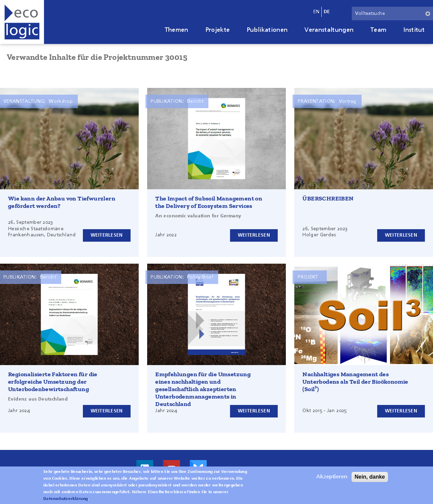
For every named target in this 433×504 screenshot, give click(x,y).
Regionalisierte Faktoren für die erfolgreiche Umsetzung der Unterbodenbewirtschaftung (53, 382)
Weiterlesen (107, 235)
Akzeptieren (332, 477)
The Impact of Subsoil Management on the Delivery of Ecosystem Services (209, 202)
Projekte (218, 30)
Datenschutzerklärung (65, 499)
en (316, 12)
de (327, 12)
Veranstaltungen (329, 30)
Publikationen (267, 30)
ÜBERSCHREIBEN (328, 198)
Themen (177, 30)
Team (378, 30)
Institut (414, 30)
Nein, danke (370, 477)
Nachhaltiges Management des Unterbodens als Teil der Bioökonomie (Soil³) (355, 382)
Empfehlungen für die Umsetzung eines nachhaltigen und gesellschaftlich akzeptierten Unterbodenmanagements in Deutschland (203, 389)
